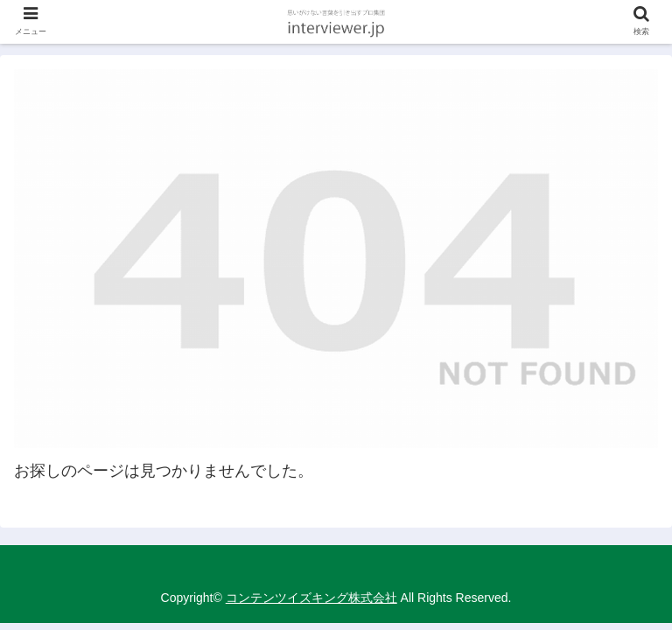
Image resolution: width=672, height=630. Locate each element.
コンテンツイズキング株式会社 (311, 598)
